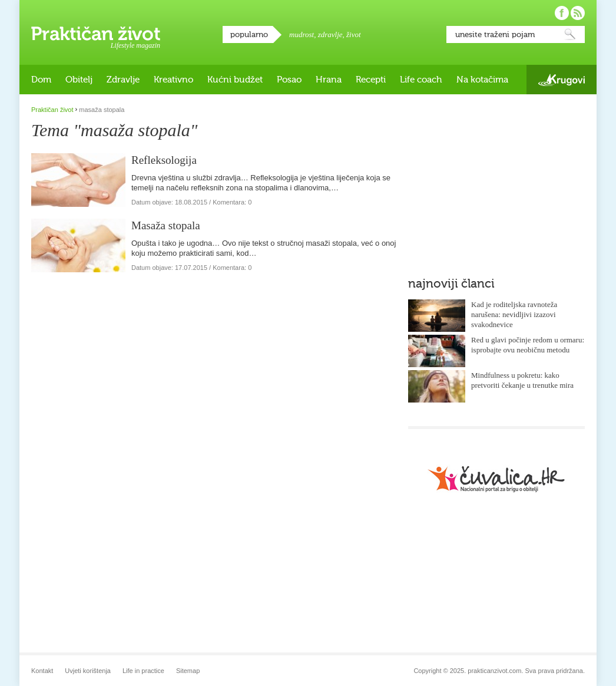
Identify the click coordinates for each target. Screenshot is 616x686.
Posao (289, 80)
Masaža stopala (166, 225)
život (354, 34)
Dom (41, 80)
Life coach (421, 80)
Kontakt (42, 671)
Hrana (329, 80)
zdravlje (330, 34)
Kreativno (173, 80)
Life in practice (143, 671)
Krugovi (562, 80)
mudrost (302, 34)
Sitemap (188, 671)
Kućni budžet (235, 80)
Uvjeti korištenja (88, 671)
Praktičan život (96, 34)
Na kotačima (482, 80)
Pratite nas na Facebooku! (562, 13)
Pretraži (570, 34)
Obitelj (79, 80)
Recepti (371, 80)
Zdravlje (123, 80)
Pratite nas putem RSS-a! (578, 13)
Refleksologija (164, 160)
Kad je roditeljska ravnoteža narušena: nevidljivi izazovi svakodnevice (514, 314)
